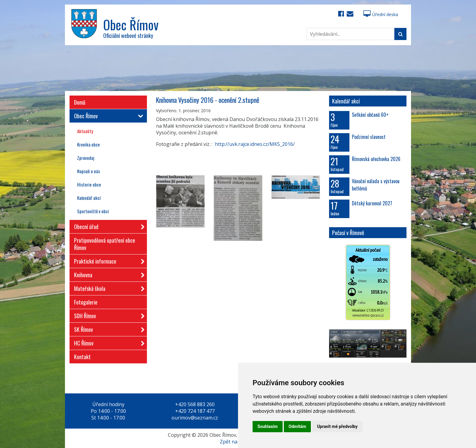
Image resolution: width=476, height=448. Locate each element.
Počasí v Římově (348, 233)
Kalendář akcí (89, 198)
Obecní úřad (107, 226)
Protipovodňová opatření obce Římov (105, 244)
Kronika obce (88, 144)
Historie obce (89, 184)
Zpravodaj (86, 158)
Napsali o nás (88, 171)
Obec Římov (107, 116)
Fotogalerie (86, 302)
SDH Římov (107, 315)
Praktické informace (107, 260)
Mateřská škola (107, 287)
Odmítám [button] (297, 426)
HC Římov (107, 342)
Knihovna (107, 274)
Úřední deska (381, 14)
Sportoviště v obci (93, 211)
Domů (80, 102)
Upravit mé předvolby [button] (337, 426)
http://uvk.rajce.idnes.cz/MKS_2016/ (255, 144)
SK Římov (107, 328)
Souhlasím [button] (268, 426)
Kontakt (82, 357)
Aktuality (85, 131)
